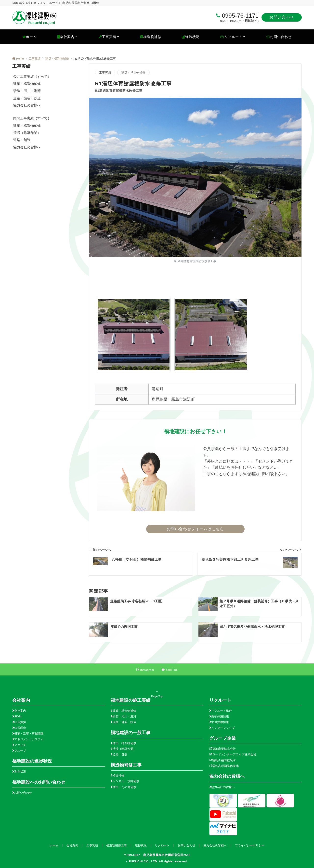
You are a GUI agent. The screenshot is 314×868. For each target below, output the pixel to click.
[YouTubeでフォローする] (170, 670)
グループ (20, 751)
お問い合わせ (282, 17)
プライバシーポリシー (250, 845)
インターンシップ (223, 728)
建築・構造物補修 (133, 72)
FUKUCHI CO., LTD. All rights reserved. (158, 861)
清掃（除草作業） (27, 133)
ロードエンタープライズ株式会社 (234, 754)
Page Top (157, 694)
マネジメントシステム (29, 739)
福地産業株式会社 (224, 749)
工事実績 (105, 72)
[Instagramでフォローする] (145, 670)
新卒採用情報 (220, 716)
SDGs (18, 716)
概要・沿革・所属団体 (29, 733)
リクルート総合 (222, 711)
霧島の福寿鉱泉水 (224, 760)
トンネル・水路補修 (126, 781)
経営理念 (20, 728)
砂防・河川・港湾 (27, 91)
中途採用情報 (220, 722)
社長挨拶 (20, 722)
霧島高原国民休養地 (225, 766)
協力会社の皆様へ (223, 787)
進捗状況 (20, 771)
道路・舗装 (22, 140)
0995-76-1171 (240, 16)
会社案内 (20, 711)
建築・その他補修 (124, 787)
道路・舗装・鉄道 (27, 98)
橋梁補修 (118, 775)
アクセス (20, 745)
